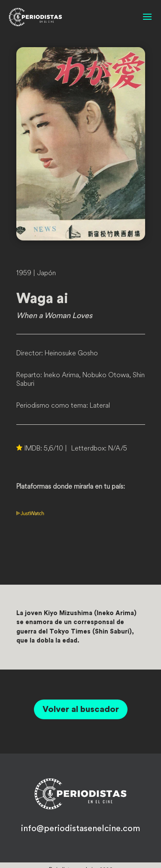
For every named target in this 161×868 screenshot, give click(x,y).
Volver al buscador (81, 709)
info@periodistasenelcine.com (80, 829)
